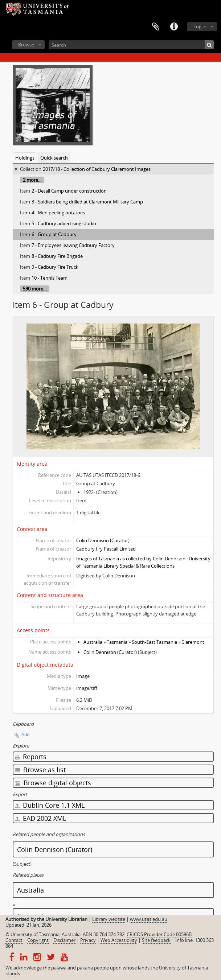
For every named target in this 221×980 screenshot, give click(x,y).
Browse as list (40, 770)
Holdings (25, 158)
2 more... (32, 180)
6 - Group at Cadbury (54, 234)
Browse (26, 45)
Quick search (54, 158)
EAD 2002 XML (40, 818)
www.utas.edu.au (149, 919)
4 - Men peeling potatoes (58, 213)
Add (25, 735)
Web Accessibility (119, 940)
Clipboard (156, 27)
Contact (14, 940)
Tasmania (117, 642)
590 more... (35, 289)
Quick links (174, 27)
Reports (31, 757)
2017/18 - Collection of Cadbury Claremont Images (97, 169)
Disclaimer (64, 940)
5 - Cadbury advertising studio (64, 223)
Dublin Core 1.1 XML (50, 805)
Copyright (38, 940)
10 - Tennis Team (50, 278)
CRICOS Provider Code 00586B (159, 934)
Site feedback (156, 940)
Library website (109, 919)
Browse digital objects (53, 783)
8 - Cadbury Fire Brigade (57, 256)
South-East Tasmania (154, 642)
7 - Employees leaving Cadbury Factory (73, 245)
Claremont (193, 642)
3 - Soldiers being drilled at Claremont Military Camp (87, 202)
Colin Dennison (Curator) (103, 540)
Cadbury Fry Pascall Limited (106, 549)
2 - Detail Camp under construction (69, 191)
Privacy (88, 940)
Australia (93, 642)
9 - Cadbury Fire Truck (55, 267)
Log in (200, 26)
